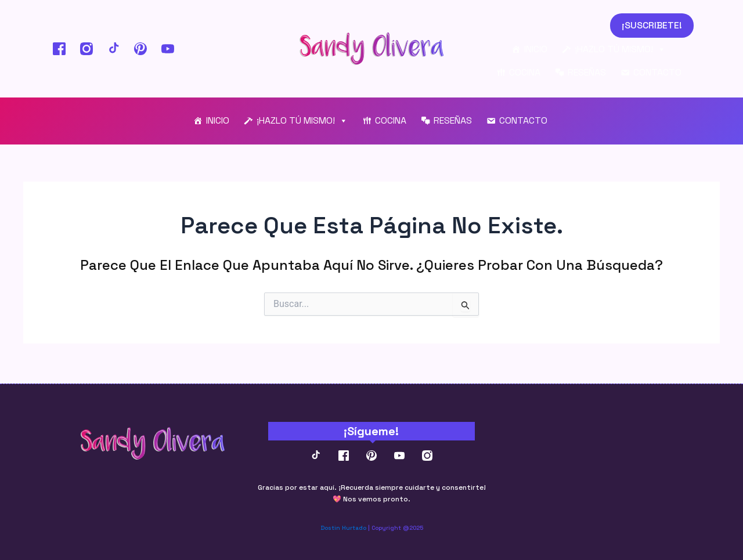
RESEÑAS (587, 74)
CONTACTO (657, 74)
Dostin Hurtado (343, 528)
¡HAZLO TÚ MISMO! (620, 51)
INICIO (536, 51)
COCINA (525, 74)
